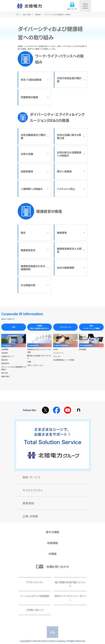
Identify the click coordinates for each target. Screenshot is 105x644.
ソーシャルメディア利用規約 (35, 596)
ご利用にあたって (35, 610)
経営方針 (5, 360)
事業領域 (28, 503)
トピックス (57, 356)
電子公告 (5, 373)
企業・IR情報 (27, 14)
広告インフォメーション (35, 365)
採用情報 (52, 543)
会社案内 (5, 353)
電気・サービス (31, 477)
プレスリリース (65, 327)
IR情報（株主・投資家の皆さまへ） (40, 327)
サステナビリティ (33, 490)
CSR (14, 327)
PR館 (29, 362)
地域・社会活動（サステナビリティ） (39, 357)
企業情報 (38, 14)
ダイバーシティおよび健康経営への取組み (14, 368)
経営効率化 (5, 363)
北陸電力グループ (8, 356)
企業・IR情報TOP (9, 319)
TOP (17, 14)
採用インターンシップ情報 (91, 327)
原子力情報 (52, 532)
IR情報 (53, 554)
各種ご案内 (5, 376)
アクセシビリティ (35, 582)
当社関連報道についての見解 (64, 360)
